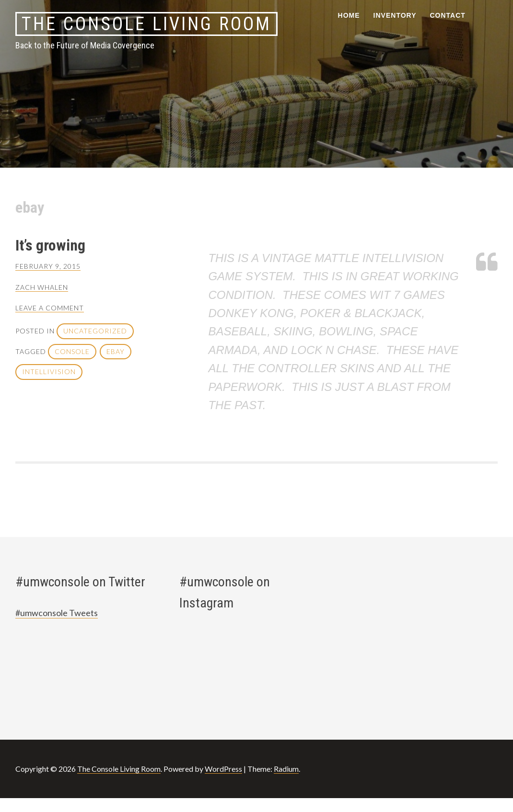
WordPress (223, 769)
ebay (116, 351)
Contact (448, 15)
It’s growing (50, 245)
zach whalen (42, 287)
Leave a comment (50, 308)
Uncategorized (95, 331)
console (72, 351)
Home (349, 15)
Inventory (395, 15)
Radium (286, 769)
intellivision (49, 372)
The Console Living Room (146, 24)
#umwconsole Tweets (57, 613)
